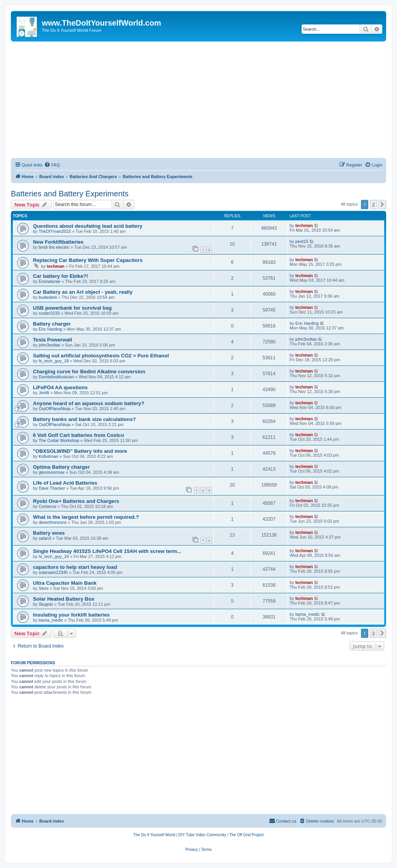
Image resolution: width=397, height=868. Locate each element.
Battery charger (52, 324)
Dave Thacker (52, 488)
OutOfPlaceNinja (55, 409)
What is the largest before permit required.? (86, 517)
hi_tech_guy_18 (54, 361)
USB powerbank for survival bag (72, 308)
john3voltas (50, 345)
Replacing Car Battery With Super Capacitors (88, 260)
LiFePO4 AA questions (60, 387)
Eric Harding (51, 329)
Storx (44, 588)
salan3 (45, 538)
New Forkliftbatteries (58, 242)
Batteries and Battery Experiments (70, 194)
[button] (382, 204)
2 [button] (374, 204)
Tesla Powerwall (53, 340)
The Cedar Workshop (59, 440)
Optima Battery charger (61, 467)
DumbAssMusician (56, 377)
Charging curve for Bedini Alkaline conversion (89, 372)
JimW (44, 393)
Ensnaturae (50, 281)
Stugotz (46, 604)
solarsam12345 (53, 572)
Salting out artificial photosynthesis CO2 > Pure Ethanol (101, 356)
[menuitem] (52, 165)
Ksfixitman (49, 456)
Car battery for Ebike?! (60, 276)
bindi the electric (54, 247)
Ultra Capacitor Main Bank (65, 583)
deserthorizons (53, 522)
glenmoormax (52, 472)
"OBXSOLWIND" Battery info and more (80, 451)
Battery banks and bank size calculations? (84, 419)
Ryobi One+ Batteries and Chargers (76, 501)
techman (304, 225)
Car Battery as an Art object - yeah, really (83, 292)
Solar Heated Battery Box (64, 599)
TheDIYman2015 (55, 231)
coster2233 (49, 313)
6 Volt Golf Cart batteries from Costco (79, 435)
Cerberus (47, 506)
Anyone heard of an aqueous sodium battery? (89, 403)
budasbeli (48, 297)
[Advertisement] (198, 100)
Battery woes (49, 533)
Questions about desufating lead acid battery (88, 226)
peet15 (302, 241)
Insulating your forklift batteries (71, 615)
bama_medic (51, 620)
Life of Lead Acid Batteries (65, 483)
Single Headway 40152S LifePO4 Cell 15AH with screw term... (107, 551)
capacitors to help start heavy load (75, 567)
